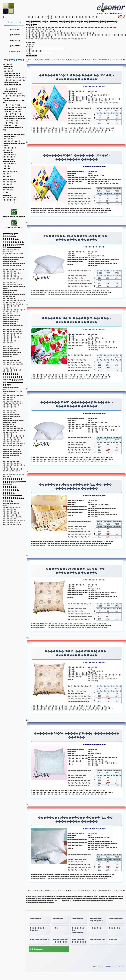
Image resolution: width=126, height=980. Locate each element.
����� (7, 166)
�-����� (48, 37)
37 (91, 60)
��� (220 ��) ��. (12, 121)
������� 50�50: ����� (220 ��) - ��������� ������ (76, 735)
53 (122, 60)
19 (56, 60)
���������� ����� (14, 143)
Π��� (96, 17)
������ (41, 17)
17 (53, 60)
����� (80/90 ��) (12, 89)
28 (74, 60)
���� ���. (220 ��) (13, 109)
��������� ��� (13, 85)
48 (113, 60)
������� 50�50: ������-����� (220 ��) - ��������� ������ (77, 820)
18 (55, 60)
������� (31, 17)
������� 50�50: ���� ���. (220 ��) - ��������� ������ (76, 157)
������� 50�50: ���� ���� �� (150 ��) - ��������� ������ (76, 77)
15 (49, 60)
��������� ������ (15, 80)
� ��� (5, 192)
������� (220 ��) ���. (15, 118)
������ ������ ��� (15, 78)
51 (118, 60)
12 (43, 60)
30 (78, 60)
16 (51, 60)
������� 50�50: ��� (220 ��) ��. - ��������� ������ (76, 571)
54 (124, 60)
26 (70, 60)
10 (39, 60)
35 (88, 60)
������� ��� (11, 82)
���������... (106, 130)
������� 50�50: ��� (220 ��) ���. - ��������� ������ (76, 653)
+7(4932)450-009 (14, 51)
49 (115, 60)
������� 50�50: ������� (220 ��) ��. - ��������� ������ (76, 404)
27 (72, 60)
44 (105, 60)
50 (116, 60)
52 (120, 60)
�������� (87, 17)
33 (84, 60)
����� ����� (10, 200)
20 (58, 60)
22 (62, 60)
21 (60, 60)
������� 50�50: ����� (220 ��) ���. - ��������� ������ (76, 320)
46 (109, 60)
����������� (61, 17)
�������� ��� (12, 73)
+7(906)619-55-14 (14, 40)
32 (82, 60)
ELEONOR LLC (110, 967)
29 (76, 60)
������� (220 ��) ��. (14, 116)
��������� (75, 17)
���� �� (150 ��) (12, 105)
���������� (9, 198)
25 (68, 60)
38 (93, 60)
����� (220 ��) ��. (13, 112)
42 (101, 60)
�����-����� (10, 172)
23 (64, 60)
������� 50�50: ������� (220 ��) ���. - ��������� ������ (76, 487)
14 (47, 60)
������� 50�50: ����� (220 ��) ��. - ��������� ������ (76, 238)
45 (107, 60)
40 (97, 60)
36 (89, 60)
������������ (12, 141)
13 (45, 60)
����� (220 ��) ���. (14, 114)
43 (103, 60)
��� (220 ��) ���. (12, 123)
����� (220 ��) (11, 125)
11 (41, 60)
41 (99, 60)
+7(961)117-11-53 (14, 29)
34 (86, 60)
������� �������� (14, 134)
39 (95, 60)
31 (80, 60)
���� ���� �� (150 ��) (15, 107)
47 (111, 60)
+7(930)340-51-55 (14, 46)
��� (6, 146)
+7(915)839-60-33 (14, 35)
